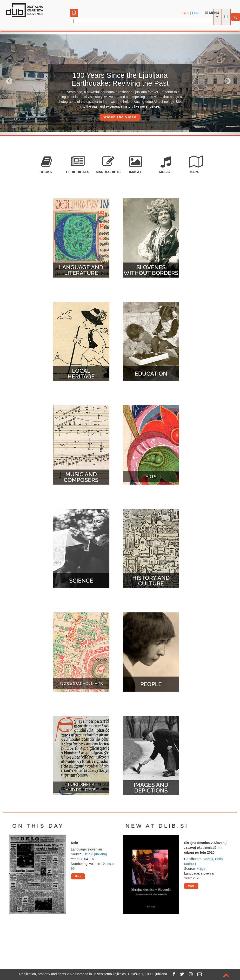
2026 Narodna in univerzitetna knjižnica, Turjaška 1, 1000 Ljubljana (117, 974)
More (78, 876)
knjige (201, 869)
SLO (186, 13)
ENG (196, 13)
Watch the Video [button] (120, 117)
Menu (212, 13)
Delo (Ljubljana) (95, 854)
